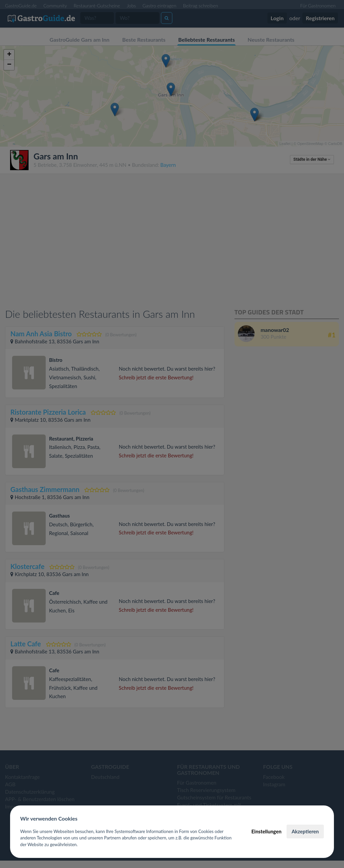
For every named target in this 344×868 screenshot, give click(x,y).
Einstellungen (266, 831)
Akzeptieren (305, 831)
